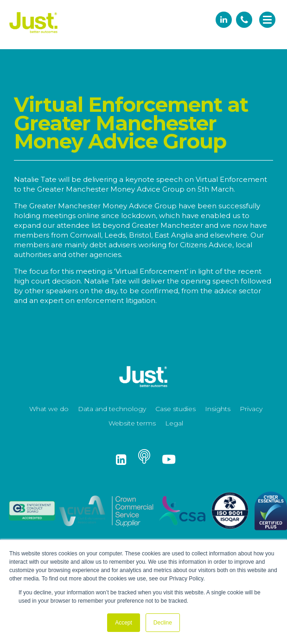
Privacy (251, 409)
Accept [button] (124, 623)
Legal (174, 423)
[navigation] (267, 20)
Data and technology (112, 409)
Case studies (175, 409)
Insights (218, 409)
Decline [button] (163, 623)
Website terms (132, 423)
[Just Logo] (34, 34)
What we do (49, 409)
